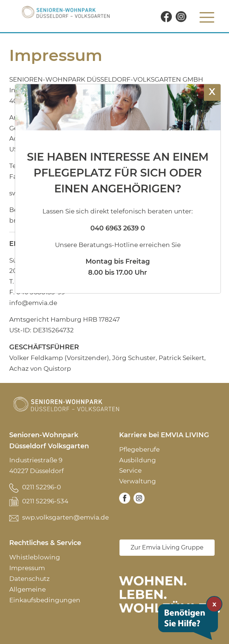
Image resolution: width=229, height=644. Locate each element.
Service (130, 470)
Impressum (27, 568)
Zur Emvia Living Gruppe (167, 547)
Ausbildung (138, 460)
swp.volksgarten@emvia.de (65, 517)
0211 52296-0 (41, 487)
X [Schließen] (212, 91)
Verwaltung (138, 481)
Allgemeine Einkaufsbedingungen (45, 595)
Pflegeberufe (139, 449)
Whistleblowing (35, 557)
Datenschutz (30, 579)
